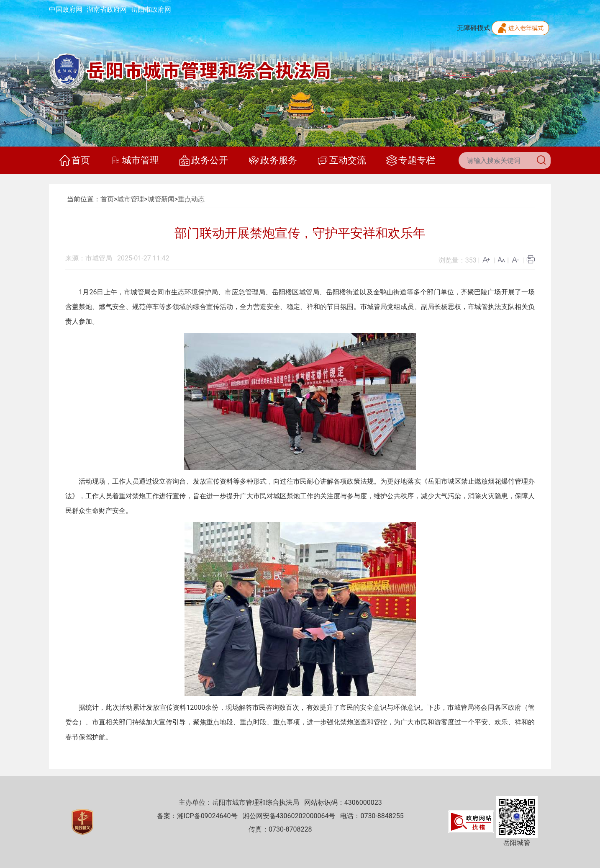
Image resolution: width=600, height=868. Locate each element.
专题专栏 (411, 160)
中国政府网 (66, 9)
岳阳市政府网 (151, 9)
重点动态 (191, 199)
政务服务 (273, 160)
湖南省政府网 (107, 9)
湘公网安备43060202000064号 (289, 816)
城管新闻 (161, 199)
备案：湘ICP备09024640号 (197, 816)
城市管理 (135, 160)
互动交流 (342, 160)
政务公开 (204, 160)
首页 (75, 160)
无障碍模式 (474, 28)
